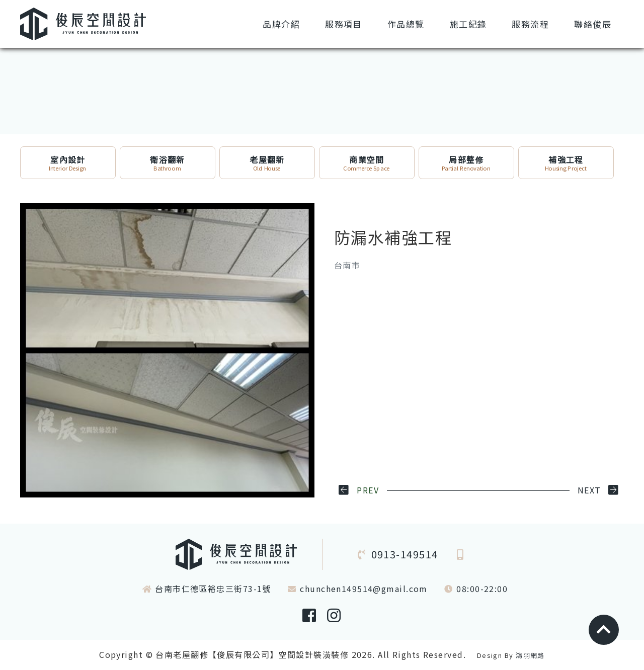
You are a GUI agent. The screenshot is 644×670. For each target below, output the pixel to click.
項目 (344, 24)
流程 (530, 24)
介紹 (281, 24)
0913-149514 (405, 554)
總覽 (406, 24)
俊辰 (593, 24)
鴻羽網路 (530, 655)
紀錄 (468, 24)
